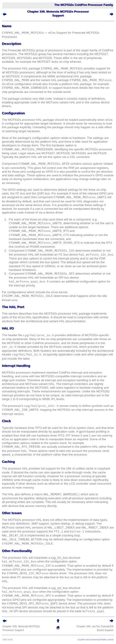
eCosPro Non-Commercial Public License (96, 640)
